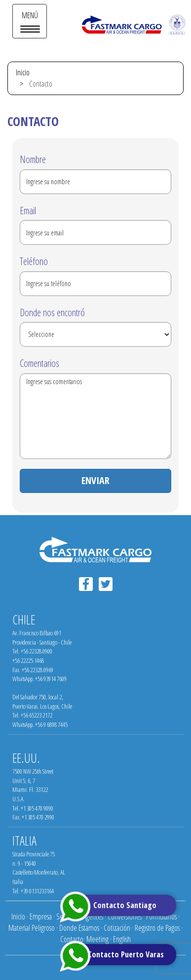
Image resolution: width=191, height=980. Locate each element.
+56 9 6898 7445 (51, 724)
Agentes (93, 916)
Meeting (97, 939)
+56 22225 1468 (28, 660)
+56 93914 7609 (51, 679)
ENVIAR (95, 480)
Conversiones (125, 916)
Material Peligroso (32, 928)
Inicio (23, 72)
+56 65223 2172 (37, 715)
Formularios (161, 916)
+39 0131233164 (37, 891)
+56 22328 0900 (37, 651)
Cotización (117, 928)
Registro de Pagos (157, 928)
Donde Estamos (79, 928)
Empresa (41, 916)
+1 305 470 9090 (37, 808)
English (122, 939)
